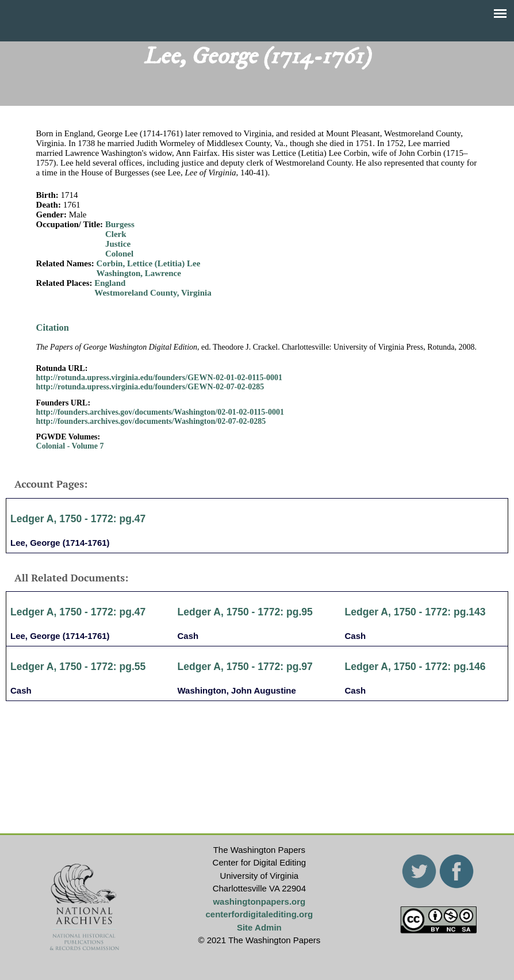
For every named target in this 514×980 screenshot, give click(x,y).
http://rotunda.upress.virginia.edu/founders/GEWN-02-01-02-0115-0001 (159, 378)
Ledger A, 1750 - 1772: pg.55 (78, 667)
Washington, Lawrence (139, 273)
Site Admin (259, 927)
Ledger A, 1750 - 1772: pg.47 (78, 519)
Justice (118, 244)
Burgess (120, 224)
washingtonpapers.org (259, 901)
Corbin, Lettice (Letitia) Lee (149, 263)
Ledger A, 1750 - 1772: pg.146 (415, 667)
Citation (53, 328)
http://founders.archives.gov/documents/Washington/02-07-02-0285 (151, 421)
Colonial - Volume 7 (70, 446)
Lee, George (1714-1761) (60, 543)
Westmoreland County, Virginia (153, 293)
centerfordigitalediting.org (259, 914)
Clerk (116, 234)
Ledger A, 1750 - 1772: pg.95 (245, 612)
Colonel (119, 254)
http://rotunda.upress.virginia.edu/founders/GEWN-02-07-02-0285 (150, 387)
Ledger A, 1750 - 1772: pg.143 (415, 612)
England (110, 283)
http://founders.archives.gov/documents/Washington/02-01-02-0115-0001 (160, 412)
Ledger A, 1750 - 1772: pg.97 (245, 667)
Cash (188, 636)
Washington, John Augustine (237, 690)
